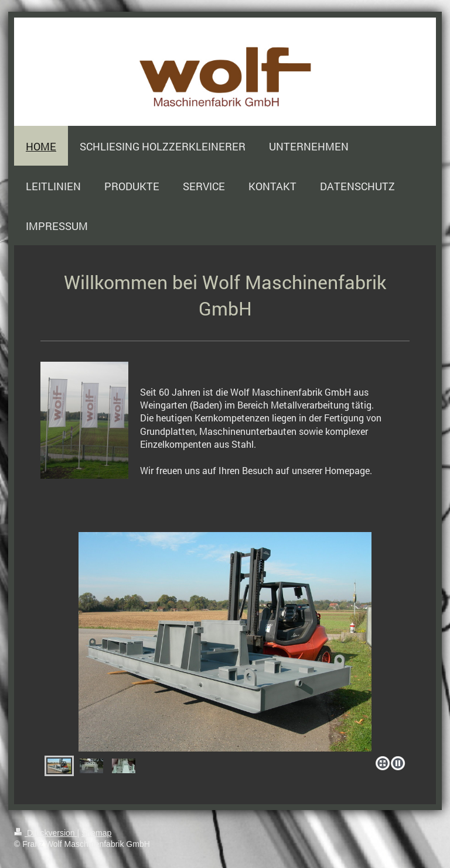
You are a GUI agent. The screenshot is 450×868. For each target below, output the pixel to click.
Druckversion (45, 833)
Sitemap (96, 833)
